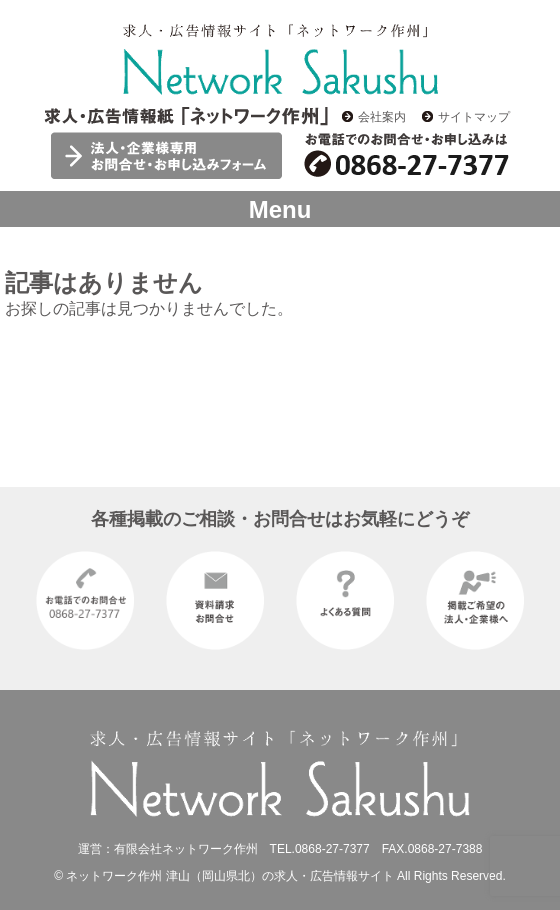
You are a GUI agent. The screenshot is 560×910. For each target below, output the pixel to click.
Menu (280, 209)
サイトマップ (474, 117)
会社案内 (382, 117)
